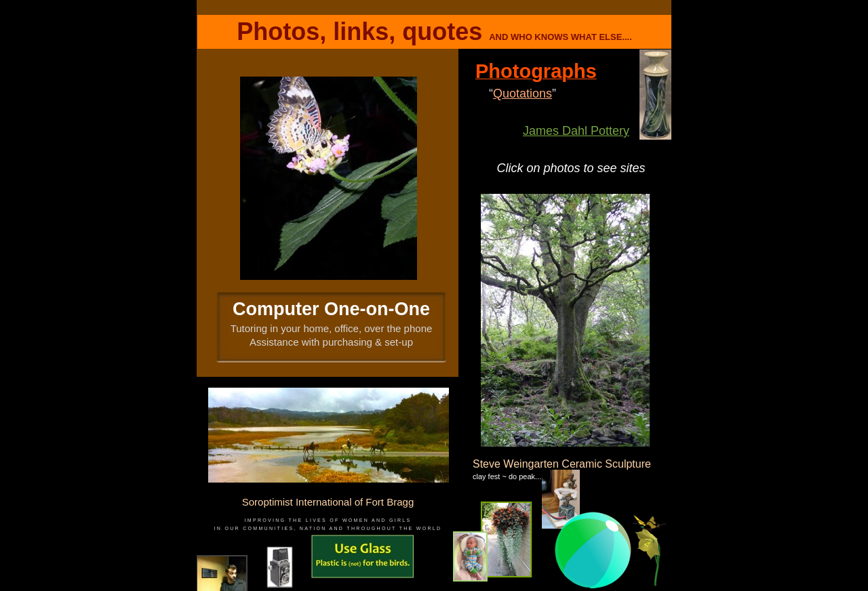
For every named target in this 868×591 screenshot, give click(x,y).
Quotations (522, 94)
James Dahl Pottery (576, 131)
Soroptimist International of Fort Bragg (328, 502)
